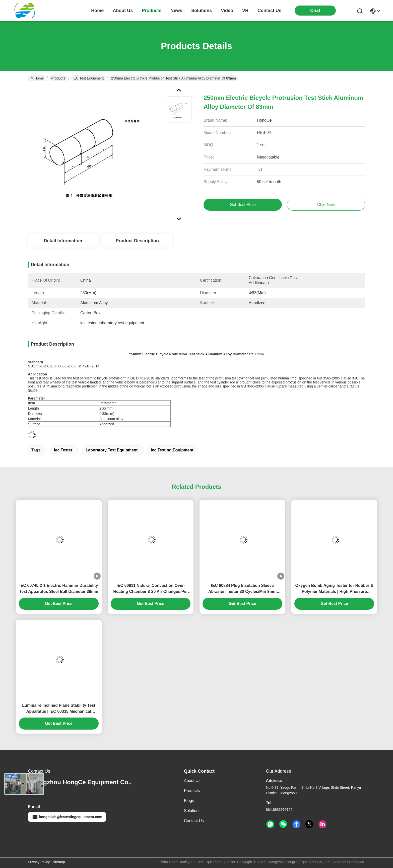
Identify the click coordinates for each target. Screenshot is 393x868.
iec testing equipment (172, 450)
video (227, 11)
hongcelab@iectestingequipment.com (67, 817)
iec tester (63, 450)
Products (58, 78)
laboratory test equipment (112, 450)
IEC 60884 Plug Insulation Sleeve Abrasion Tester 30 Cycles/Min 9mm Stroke (243, 589)
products (152, 11)
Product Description (137, 241)
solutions (202, 11)
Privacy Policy (39, 862)
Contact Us (194, 821)
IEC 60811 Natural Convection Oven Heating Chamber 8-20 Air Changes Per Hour (150, 589)
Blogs (189, 801)
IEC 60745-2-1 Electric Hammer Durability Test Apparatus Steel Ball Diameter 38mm (59, 588)
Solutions (192, 811)
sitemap (59, 862)
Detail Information (63, 241)
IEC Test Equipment (88, 78)
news (176, 11)
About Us (192, 781)
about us (123, 11)
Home (97, 11)
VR (245, 11)
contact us (269, 11)
